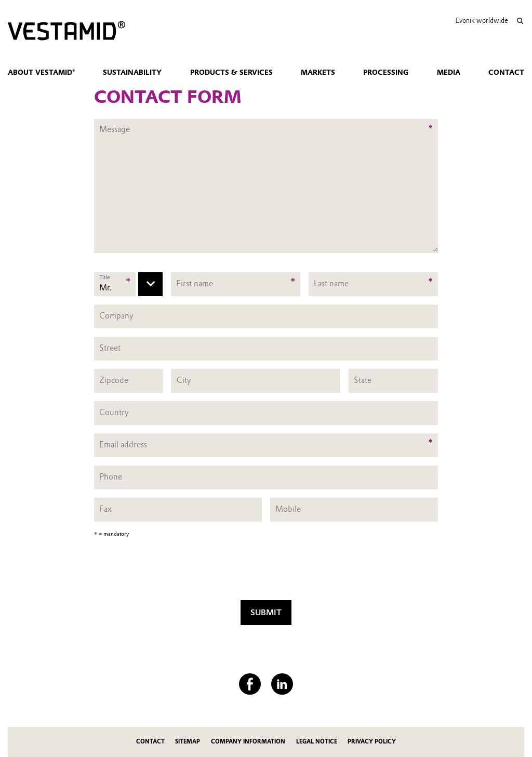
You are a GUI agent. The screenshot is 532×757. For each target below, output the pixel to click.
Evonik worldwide (482, 21)
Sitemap (188, 742)
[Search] (520, 21)
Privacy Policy (372, 742)
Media (449, 72)
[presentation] (266, 572)
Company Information (248, 742)
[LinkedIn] (282, 684)
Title (104, 277)
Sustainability (132, 72)
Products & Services (231, 72)
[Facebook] (250, 684)
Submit (266, 612)
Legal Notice (317, 742)
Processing (386, 72)
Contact (506, 72)
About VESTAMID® (41, 72)
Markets (318, 72)
